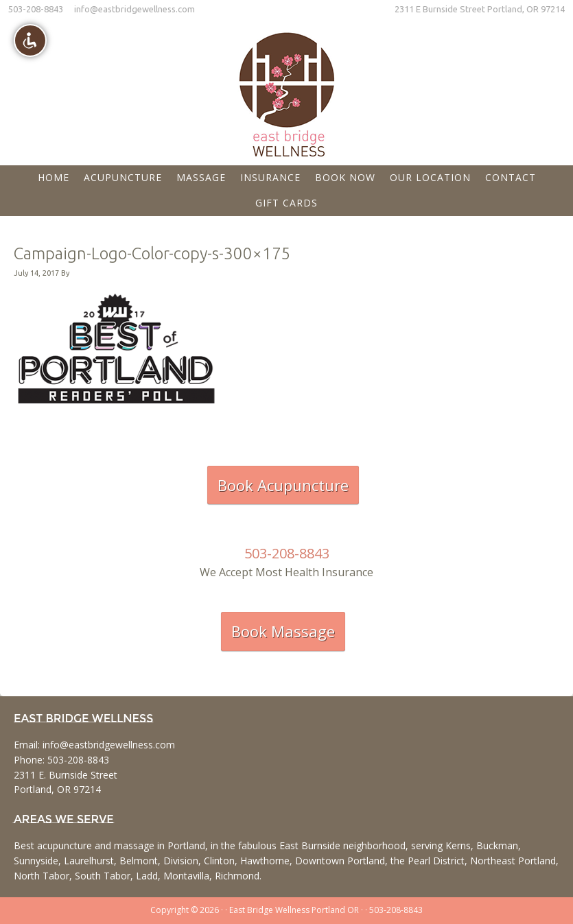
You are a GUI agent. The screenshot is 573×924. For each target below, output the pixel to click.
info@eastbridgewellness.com (135, 9)
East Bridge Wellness (287, 90)
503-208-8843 (36, 9)
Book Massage (283, 631)
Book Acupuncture (283, 485)
